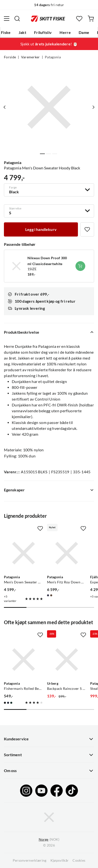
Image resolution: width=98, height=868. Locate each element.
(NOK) (49, 840)
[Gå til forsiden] (48, 19)
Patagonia (53, 57)
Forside (10, 57)
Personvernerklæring (30, 860)
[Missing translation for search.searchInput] (17, 19)
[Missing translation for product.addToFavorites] (87, 229)
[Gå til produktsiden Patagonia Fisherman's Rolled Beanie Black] (24, 660)
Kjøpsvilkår (60, 860)
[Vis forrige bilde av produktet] (5, 107)
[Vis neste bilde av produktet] (93, 107)
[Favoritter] (79, 19)
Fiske (6, 32)
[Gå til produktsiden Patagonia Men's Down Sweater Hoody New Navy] (24, 553)
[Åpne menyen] (7, 19)
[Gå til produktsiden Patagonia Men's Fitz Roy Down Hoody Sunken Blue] (67, 553)
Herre (65, 32)
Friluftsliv (43, 32)
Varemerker (31, 57)
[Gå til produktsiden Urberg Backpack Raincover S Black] (67, 660)
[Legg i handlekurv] (41, 229)
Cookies (79, 860)
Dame (84, 32)
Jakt (22, 32)
